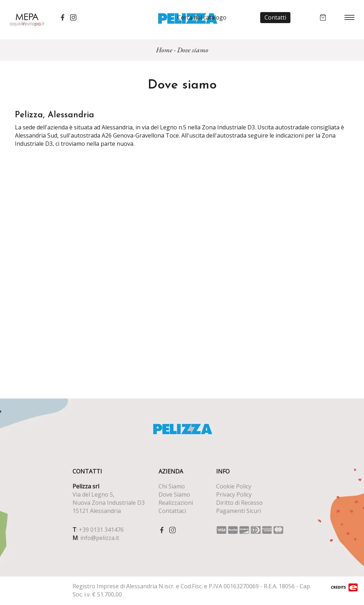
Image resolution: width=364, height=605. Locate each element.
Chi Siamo (172, 486)
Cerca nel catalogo (202, 17)
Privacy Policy (234, 494)
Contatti (275, 17)
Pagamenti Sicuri (239, 511)
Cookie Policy (234, 486)
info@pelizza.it (100, 538)
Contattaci (172, 511)
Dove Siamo (174, 494)
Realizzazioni (176, 503)
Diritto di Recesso (239, 503)
